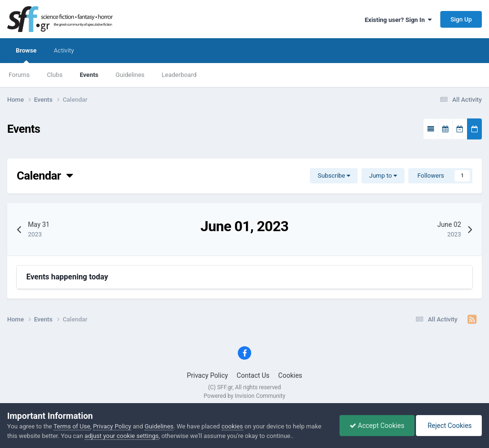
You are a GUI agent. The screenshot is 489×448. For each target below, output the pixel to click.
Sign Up (461, 19)
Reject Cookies (449, 426)
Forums (19, 75)
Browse (26, 55)
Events (89, 75)
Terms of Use (72, 426)
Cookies (290, 375)
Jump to (383, 176)
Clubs (55, 75)
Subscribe (334, 176)
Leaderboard (179, 75)
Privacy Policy (207, 375)
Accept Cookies (377, 426)
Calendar (45, 176)
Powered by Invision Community (245, 396)
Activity (64, 50)
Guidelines (130, 75)
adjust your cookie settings (122, 436)
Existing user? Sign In (398, 20)
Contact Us (253, 375)
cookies (232, 426)
